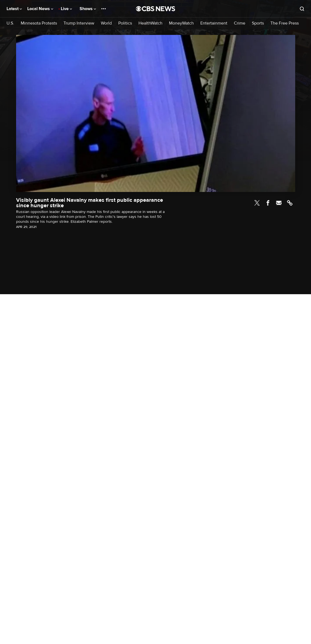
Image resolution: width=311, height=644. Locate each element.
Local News (40, 9)
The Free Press (285, 23)
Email (279, 203)
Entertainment (214, 23)
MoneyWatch (181, 23)
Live (66, 9)
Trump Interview (79, 23)
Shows (88, 9)
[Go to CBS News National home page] (156, 9)
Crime (240, 23)
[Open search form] (302, 9)
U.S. (10, 23)
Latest (14, 9)
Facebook (268, 203)
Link (290, 203)
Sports (258, 23)
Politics (125, 23)
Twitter (257, 203)
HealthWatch (150, 23)
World (106, 23)
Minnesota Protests (39, 23)
